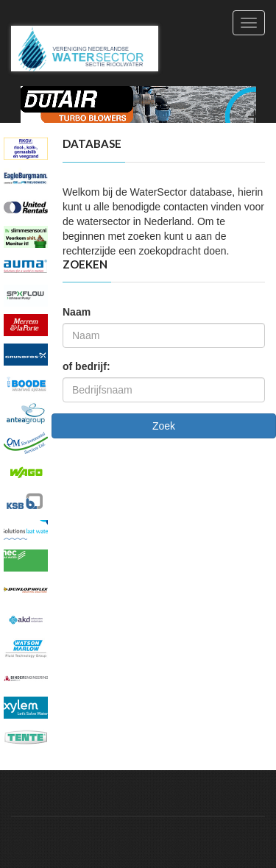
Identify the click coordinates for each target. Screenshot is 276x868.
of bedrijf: (86, 366)
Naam (77, 312)
